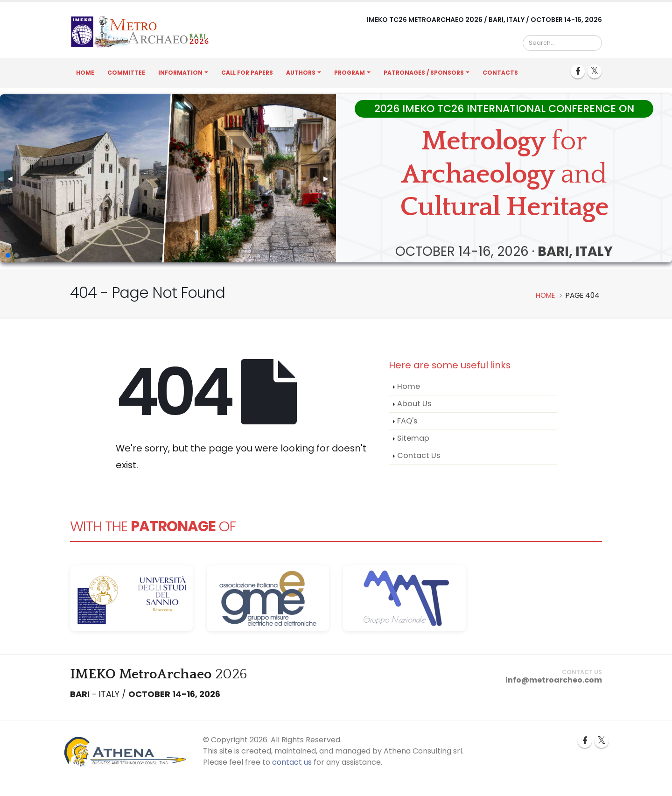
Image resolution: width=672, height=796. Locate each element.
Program (350, 73)
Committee (126, 73)
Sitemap (413, 438)
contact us (292, 762)
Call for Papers (247, 73)
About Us (414, 404)
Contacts (500, 73)
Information (180, 73)
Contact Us (419, 455)
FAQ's (407, 421)
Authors (301, 73)
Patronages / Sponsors (424, 73)
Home (85, 73)
